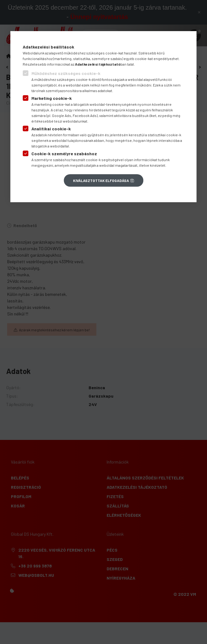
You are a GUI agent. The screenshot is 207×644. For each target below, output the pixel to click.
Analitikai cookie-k (51, 129)
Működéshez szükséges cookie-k (66, 73)
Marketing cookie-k (52, 98)
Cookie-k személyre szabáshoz (64, 154)
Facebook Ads (85, 115)
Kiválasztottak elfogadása (101, 180)
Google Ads (62, 115)
